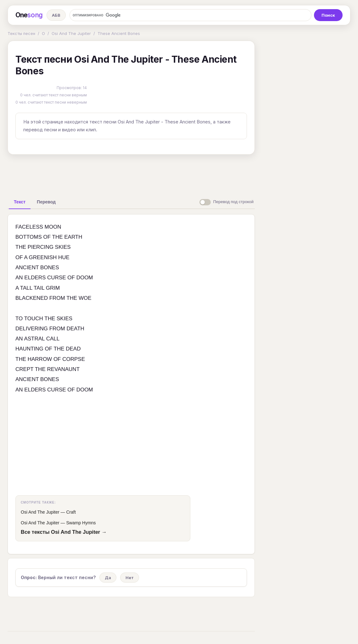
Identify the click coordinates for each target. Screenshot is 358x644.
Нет (130, 578)
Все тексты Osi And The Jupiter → (64, 532)
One (29, 15)
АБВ (56, 15)
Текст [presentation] (20, 202)
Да (108, 578)
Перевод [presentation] (46, 202)
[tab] (20, 202)
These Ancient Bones (119, 33)
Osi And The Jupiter (71, 33)
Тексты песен (21, 33)
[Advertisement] (131, 174)
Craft (71, 512)
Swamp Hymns (81, 523)
